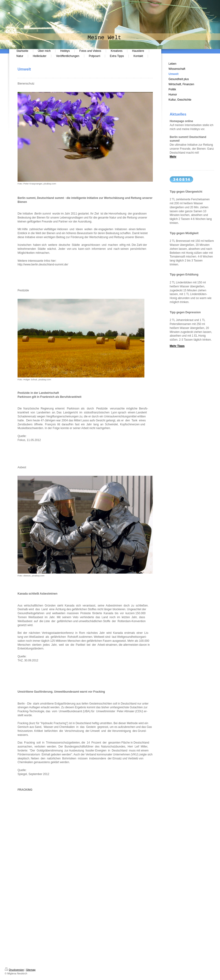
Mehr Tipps (177, 346)
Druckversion (14, 970)
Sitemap (31, 970)
